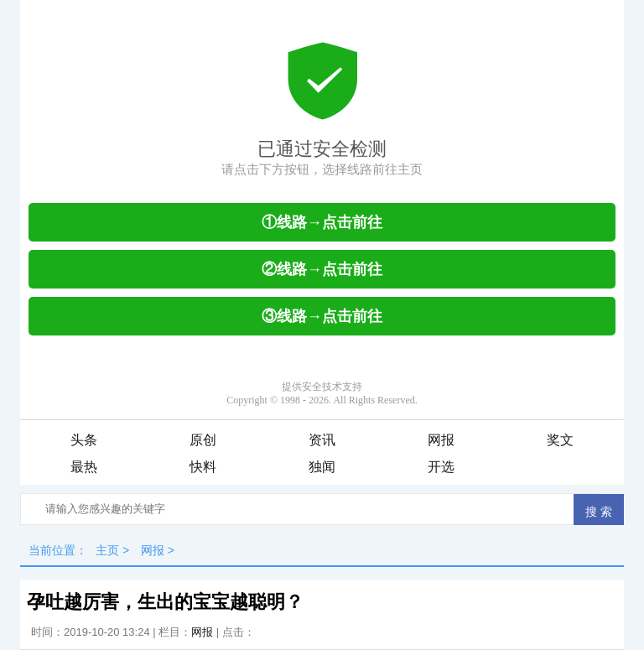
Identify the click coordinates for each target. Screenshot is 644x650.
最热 (84, 467)
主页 (107, 550)
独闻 (322, 467)
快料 (203, 467)
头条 (84, 440)
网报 (441, 440)
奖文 (560, 440)
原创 (203, 440)
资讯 (322, 440)
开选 (441, 467)
